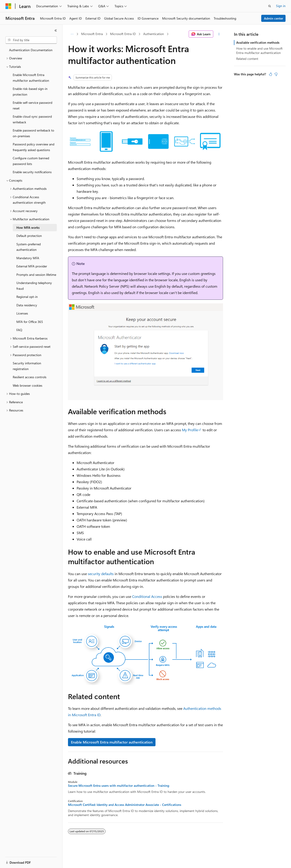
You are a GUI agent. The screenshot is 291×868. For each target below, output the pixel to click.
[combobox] (31, 40)
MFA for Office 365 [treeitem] (30, 322)
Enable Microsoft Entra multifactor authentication (112, 742)
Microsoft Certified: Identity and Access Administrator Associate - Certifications (125, 805)
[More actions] (219, 34)
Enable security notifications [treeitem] (32, 172)
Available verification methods (258, 42)
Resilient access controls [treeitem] (30, 377)
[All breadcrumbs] (72, 34)
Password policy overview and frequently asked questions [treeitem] (34, 147)
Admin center (273, 18)
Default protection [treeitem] (29, 236)
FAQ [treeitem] (19, 330)
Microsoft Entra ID (123, 34)
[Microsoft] (8, 6)
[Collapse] (56, 30)
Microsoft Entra (92, 34)
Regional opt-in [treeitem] (27, 297)
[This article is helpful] (271, 74)
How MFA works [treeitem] (28, 227)
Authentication (154, 34)
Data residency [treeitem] (27, 305)
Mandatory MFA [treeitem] (28, 258)
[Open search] (270, 6)
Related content (247, 59)
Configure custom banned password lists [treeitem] (31, 161)
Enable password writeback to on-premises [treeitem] (33, 133)
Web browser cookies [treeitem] (28, 385)
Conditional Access (147, 596)
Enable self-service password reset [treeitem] (33, 105)
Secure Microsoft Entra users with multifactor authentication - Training (119, 786)
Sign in (281, 6)
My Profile (190, 430)
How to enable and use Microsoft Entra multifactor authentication (259, 50)
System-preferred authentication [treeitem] (29, 247)
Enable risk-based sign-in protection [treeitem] (30, 91)
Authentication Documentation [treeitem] (31, 50)
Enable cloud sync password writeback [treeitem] (32, 119)
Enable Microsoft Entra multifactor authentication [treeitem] (31, 78)
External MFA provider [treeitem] (32, 266)
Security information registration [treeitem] (27, 366)
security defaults (101, 574)
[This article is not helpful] (276, 74)
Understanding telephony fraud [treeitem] (34, 286)
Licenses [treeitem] (22, 313)
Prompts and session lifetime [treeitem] (36, 275)
